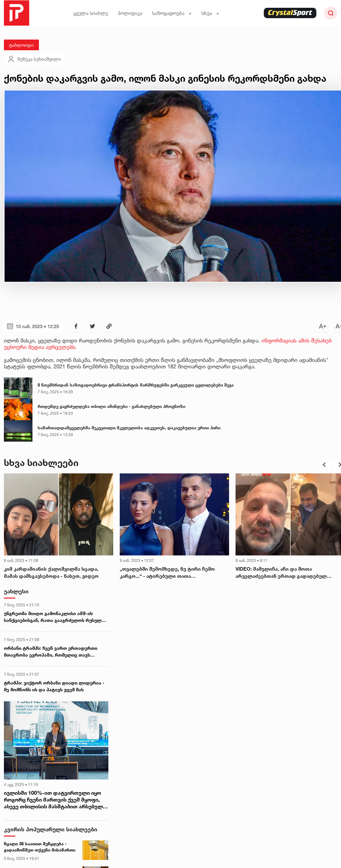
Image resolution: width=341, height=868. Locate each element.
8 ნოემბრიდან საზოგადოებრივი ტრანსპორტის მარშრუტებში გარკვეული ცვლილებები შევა (136, 385)
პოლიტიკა (130, 13)
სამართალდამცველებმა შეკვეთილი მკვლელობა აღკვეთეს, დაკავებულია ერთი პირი (129, 428)
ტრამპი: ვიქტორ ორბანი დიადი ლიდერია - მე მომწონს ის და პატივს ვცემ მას (54, 686)
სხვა (210, 13)
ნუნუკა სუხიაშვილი (34, 59)
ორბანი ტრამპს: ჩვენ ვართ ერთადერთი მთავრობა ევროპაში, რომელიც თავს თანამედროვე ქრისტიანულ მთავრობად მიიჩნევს (51, 652)
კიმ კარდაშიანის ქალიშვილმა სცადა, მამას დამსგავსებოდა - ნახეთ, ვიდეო (51, 573)
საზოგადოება (172, 13)
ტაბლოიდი (21, 45)
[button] (324, 465)
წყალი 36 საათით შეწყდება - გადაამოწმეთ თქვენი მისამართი (40, 847)
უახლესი (16, 591)
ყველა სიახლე (91, 13)
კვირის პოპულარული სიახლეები (51, 829)
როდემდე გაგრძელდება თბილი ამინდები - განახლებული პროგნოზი (111, 406)
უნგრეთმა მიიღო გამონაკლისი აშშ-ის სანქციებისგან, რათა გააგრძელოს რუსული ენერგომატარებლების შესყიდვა (54, 617)
